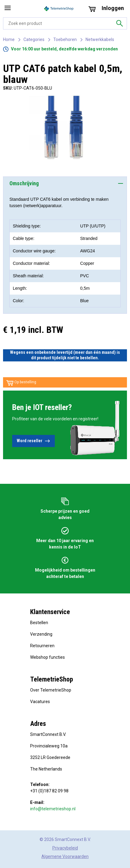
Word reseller (33, 441)
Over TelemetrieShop (51, 690)
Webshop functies (47, 657)
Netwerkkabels (100, 39)
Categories (34, 39)
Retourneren (42, 646)
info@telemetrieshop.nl (53, 809)
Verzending (41, 634)
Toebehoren (65, 39)
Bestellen (39, 623)
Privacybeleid (65, 848)
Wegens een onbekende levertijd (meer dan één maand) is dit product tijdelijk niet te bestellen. (65, 355)
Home (9, 39)
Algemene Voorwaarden (65, 856)
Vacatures (40, 702)
